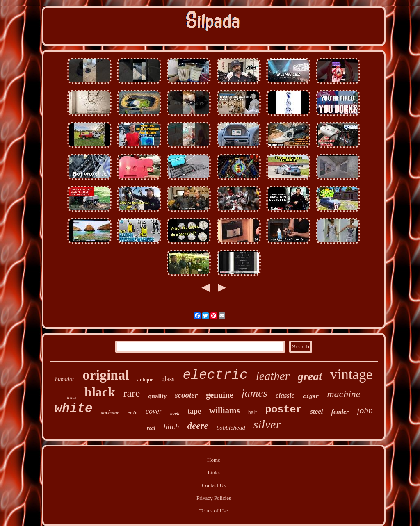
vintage (351, 375)
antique (145, 380)
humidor (65, 379)
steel (316, 411)
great (310, 376)
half (253, 412)
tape (194, 411)
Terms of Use (214, 511)
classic (285, 395)
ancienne (110, 412)
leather (273, 376)
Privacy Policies (214, 498)
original (106, 375)
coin (132, 413)
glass (168, 379)
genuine (220, 395)
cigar (311, 397)
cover (154, 411)
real (151, 428)
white (74, 409)
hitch (171, 427)
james (255, 393)
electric (215, 375)
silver (267, 424)
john (365, 410)
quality (157, 396)
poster (283, 410)
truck (72, 397)
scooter (186, 395)
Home (214, 460)
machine (344, 394)
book (175, 413)
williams (225, 410)
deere (198, 426)
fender (340, 412)
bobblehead (231, 428)
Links (214, 472)
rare (132, 393)
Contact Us (214, 485)
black (100, 392)
